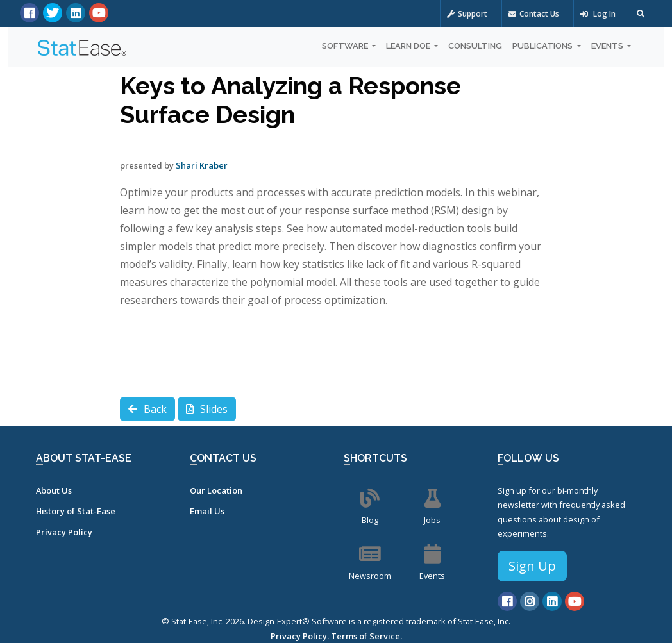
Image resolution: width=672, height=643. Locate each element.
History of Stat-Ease (76, 511)
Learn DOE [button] (409, 46)
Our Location (216, 490)
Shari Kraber (202, 165)
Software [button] (346, 46)
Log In (598, 14)
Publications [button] (543, 46)
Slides (207, 409)
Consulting (475, 46)
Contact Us (534, 14)
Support (467, 14)
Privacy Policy (64, 532)
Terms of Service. (366, 636)
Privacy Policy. (300, 636)
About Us (54, 490)
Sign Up (532, 566)
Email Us (207, 511)
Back (147, 409)
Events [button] (608, 46)
